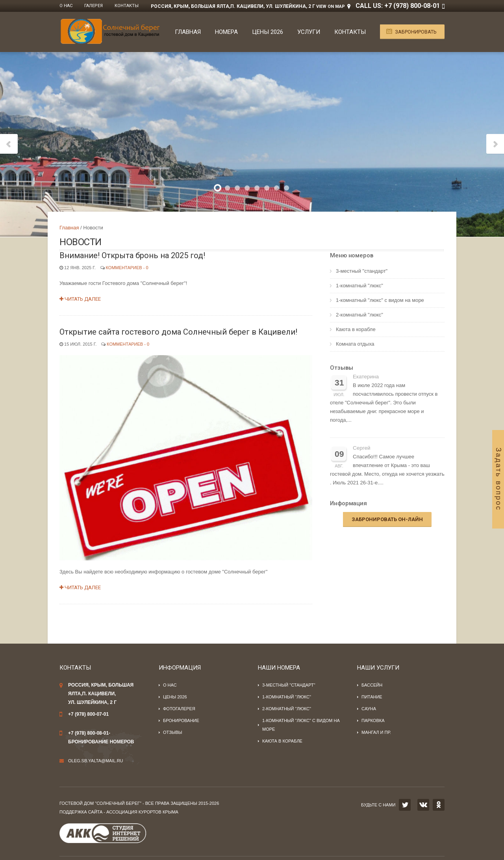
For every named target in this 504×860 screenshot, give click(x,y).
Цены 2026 (268, 32)
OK (439, 805)
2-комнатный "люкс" (359, 315)
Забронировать (416, 32)
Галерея (94, 6)
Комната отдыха (355, 344)
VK (423, 805)
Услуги (309, 32)
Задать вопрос (498, 479)
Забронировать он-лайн (387, 519)
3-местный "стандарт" (362, 271)
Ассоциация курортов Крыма (142, 812)
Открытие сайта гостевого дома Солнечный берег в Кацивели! (178, 332)
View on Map (331, 7)
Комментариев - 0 (127, 268)
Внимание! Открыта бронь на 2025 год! (132, 255)
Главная (188, 32)
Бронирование (181, 720)
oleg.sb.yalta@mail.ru (96, 761)
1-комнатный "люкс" (359, 286)
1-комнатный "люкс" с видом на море (380, 300)
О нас (66, 6)
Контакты (127, 6)
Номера (226, 32)
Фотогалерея (179, 709)
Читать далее (80, 299)
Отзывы (342, 368)
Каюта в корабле (356, 329)
